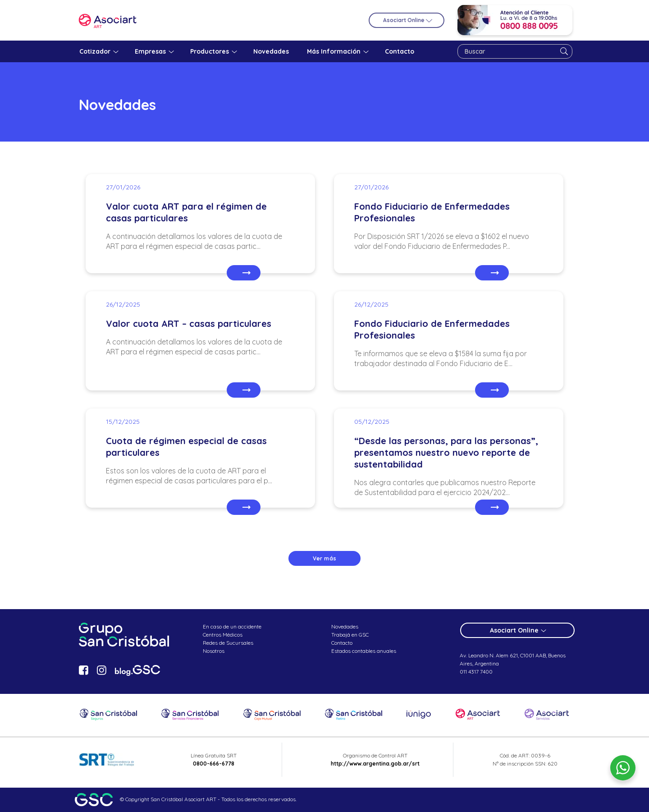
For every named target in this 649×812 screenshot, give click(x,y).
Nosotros (214, 651)
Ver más (325, 558)
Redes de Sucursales (228, 643)
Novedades (345, 626)
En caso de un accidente (232, 626)
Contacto (342, 643)
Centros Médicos (223, 635)
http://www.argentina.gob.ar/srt (375, 764)
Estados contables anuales (364, 651)
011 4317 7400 (476, 672)
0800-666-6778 (214, 764)
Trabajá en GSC (350, 635)
